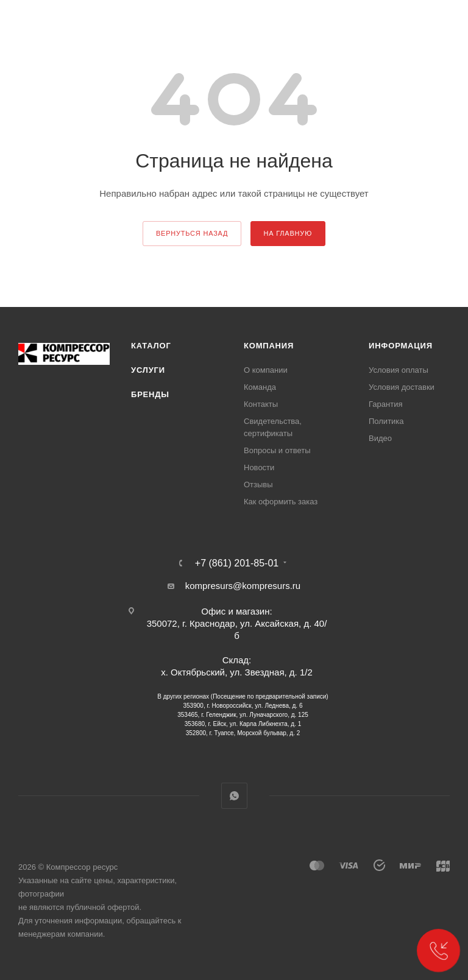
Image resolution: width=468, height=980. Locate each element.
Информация (401, 346)
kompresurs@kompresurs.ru (243, 586)
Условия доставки (402, 387)
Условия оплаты (399, 370)
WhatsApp (234, 796)
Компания (269, 346)
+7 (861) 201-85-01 (237, 563)
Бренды (150, 394)
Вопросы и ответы (277, 450)
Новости (259, 467)
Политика (386, 421)
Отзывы (258, 485)
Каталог (151, 346)
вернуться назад (192, 233)
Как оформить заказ (281, 502)
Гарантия (385, 404)
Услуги (148, 370)
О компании (266, 370)
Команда (260, 387)
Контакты (261, 404)
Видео (380, 438)
